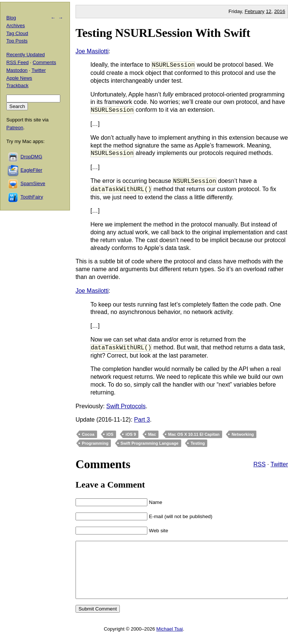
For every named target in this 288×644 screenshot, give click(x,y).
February (254, 11)
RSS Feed (17, 62)
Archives (16, 26)
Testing (198, 443)
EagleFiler (31, 170)
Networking (243, 434)
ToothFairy (32, 197)
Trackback (17, 85)
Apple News (19, 78)
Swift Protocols (126, 406)
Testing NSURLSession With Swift (163, 33)
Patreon (15, 128)
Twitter (279, 464)
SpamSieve (33, 183)
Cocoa (88, 434)
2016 (280, 11)
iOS (110, 434)
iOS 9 (131, 434)
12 (268, 11)
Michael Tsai (169, 640)
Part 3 (142, 420)
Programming (95, 443)
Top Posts (17, 41)
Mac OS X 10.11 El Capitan (194, 434)
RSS (260, 464)
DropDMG (31, 157)
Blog (11, 18)
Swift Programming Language (150, 443)
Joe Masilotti (92, 51)
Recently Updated (25, 55)
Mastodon (17, 70)
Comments (44, 62)
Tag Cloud (17, 33)
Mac (152, 434)
